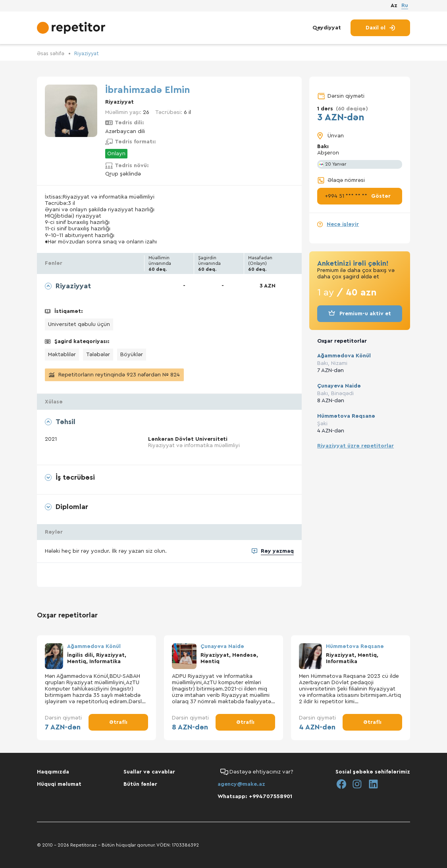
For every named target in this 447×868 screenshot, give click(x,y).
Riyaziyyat (90, 54)
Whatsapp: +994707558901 (255, 797)
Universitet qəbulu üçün (79, 324)
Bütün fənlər (140, 784)
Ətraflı (118, 727)
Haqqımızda (53, 772)
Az (394, 8)
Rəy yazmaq (277, 556)
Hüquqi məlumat (59, 784)
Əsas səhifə (52, 54)
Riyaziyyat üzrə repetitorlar (355, 446)
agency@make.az (241, 784)
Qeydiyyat (327, 31)
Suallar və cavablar (149, 772)
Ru (405, 7)
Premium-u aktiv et (360, 314)
